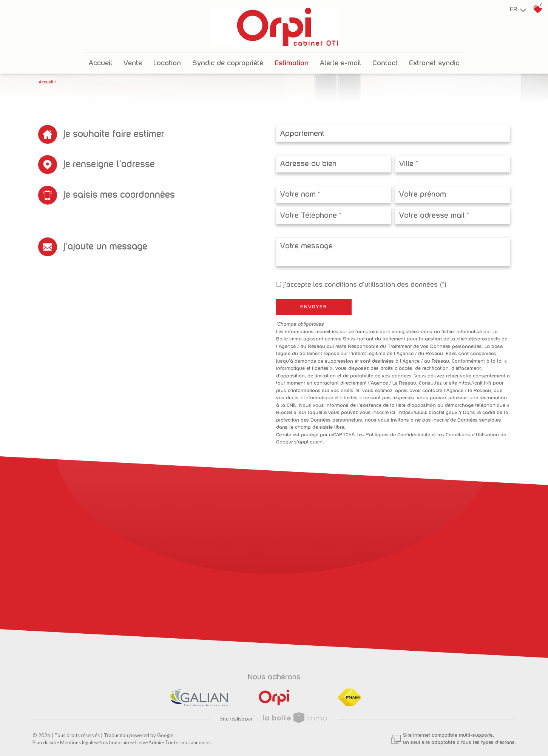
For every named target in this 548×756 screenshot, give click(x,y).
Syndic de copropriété (228, 63)
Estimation (292, 63)
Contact (385, 63)
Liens (141, 742)
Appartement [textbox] (302, 134)
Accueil (100, 63)
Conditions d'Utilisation (472, 435)
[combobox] (393, 133)
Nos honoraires (116, 742)
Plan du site (45, 742)
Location (167, 63)
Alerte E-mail (340, 63)
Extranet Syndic (434, 63)
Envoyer (314, 307)
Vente (133, 63)
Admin (156, 742)
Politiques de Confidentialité (398, 435)
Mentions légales (79, 742)
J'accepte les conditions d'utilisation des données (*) (365, 285)
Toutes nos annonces (188, 742)
